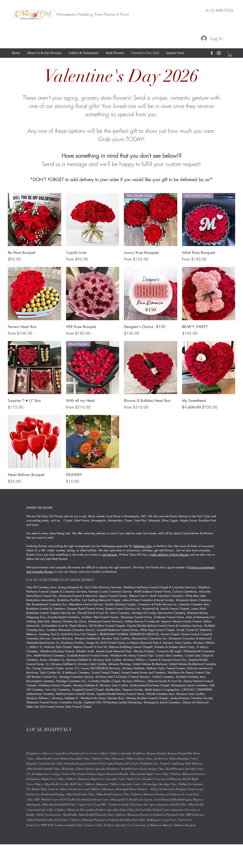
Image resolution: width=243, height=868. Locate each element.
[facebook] (212, 53)
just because (109, 555)
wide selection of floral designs (170, 555)
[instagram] (219, 53)
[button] (230, 54)
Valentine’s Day (143, 546)
